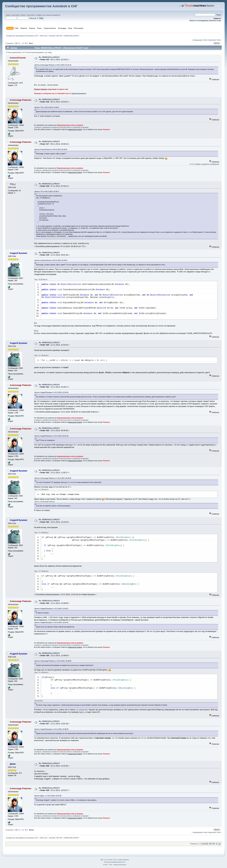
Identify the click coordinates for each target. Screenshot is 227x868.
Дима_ (13, 764)
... (21, 43)
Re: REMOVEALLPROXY (49, 57)
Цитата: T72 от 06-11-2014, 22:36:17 (47, 107)
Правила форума (41, 89)
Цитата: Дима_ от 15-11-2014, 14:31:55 (48, 796)
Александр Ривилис (21, 100)
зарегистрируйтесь (53, 15)
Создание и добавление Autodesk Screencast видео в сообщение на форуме (61, 127)
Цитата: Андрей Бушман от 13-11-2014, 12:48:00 (51, 729)
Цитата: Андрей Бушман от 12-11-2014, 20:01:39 (51, 436)
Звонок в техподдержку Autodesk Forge (205, 20)
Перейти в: (194, 844)
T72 (12, 184)
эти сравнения (82, 710)
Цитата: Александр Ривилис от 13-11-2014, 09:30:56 (53, 478)
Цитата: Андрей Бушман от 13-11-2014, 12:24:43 (51, 623)
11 (23, 43)
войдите (39, 15)
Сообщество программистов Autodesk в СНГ (41, 6)
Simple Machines (123, 860)
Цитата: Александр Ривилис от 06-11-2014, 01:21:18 (53, 65)
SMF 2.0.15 (104, 860)
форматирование (79, 93)
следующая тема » (214, 40)
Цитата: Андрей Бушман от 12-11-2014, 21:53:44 (51, 392)
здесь (82, 712)
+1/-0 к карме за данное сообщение (204, 164)
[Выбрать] (44, 279)
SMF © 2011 (113, 860)
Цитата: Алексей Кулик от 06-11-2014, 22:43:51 (51, 149)
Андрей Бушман (19, 253)
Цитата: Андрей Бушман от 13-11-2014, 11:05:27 (51, 609)
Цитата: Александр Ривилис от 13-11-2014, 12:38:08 (53, 661)
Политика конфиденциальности (115, 862)
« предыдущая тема (199, 40)
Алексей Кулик (18, 58)
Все (26, 43)
